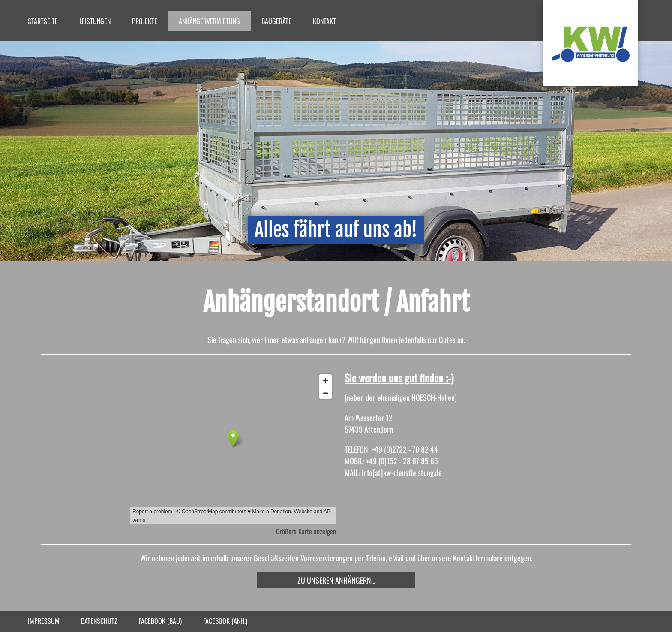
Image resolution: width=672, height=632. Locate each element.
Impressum (44, 621)
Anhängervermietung (209, 21)
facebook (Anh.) (225, 621)
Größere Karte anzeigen (306, 531)
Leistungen (95, 21)
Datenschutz (99, 621)
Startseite (43, 21)
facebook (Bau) (160, 621)
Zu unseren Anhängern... (336, 580)
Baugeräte (276, 21)
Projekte (145, 21)
